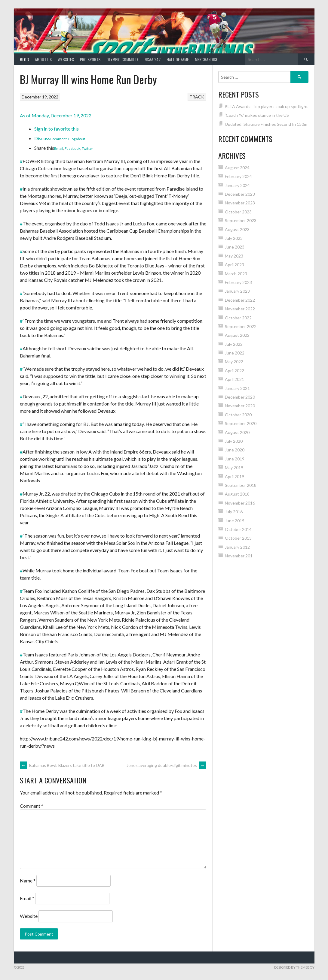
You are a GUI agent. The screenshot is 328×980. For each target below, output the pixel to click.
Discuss (42, 138)
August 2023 (237, 229)
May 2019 (234, 467)
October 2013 (238, 538)
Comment (58, 139)
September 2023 (241, 220)
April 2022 (235, 371)
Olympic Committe (123, 59)
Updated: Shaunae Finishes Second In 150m (266, 124)
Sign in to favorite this (57, 129)
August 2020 (237, 432)
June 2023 (235, 247)
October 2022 (238, 318)
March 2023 (236, 274)
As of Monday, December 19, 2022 (56, 115)
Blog (24, 59)
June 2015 (235, 521)
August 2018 (237, 494)
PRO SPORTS (90, 59)
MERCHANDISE (206, 59)
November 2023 (240, 203)
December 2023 (240, 194)
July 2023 (234, 238)
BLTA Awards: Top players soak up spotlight (266, 106)
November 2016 (240, 503)
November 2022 (240, 309)
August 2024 (237, 168)
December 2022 (240, 300)
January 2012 (237, 547)
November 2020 (240, 406)
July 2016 (234, 512)
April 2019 (235, 476)
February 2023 (238, 282)
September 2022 (241, 326)
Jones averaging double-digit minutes (166, 765)
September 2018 (241, 485)
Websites (66, 59)
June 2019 (235, 459)
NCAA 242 (153, 59)
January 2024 (237, 185)
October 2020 (238, 415)
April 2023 (235, 265)
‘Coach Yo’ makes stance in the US (257, 115)
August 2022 (237, 335)
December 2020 (240, 397)
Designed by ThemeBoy (294, 967)
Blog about (77, 139)
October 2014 (238, 529)
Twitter (87, 148)
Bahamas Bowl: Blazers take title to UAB (62, 765)
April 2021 (235, 379)
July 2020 (234, 441)
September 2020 (241, 423)
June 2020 (235, 450)
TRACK (197, 97)
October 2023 (238, 212)
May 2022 (234, 362)
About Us (43, 59)
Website (29, 916)
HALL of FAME (178, 59)
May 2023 (234, 256)
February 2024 (238, 176)
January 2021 (237, 388)
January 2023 (237, 291)
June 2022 (235, 353)
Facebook (72, 148)
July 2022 (234, 344)
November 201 (239, 556)
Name (28, 880)
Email (59, 148)
